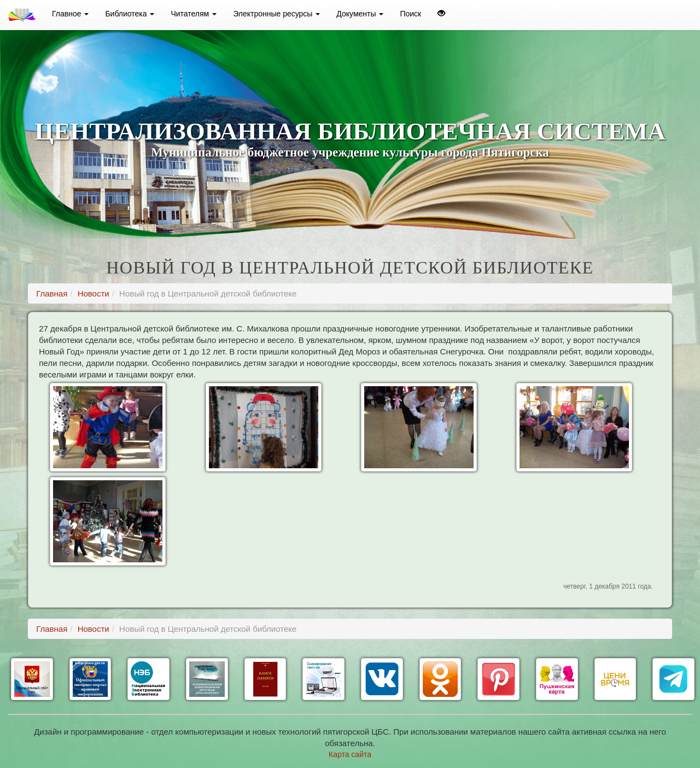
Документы (360, 14)
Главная (52, 293)
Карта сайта (350, 754)
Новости (94, 293)
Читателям (194, 14)
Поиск (410, 14)
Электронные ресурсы (276, 14)
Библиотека (130, 14)
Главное (70, 14)
